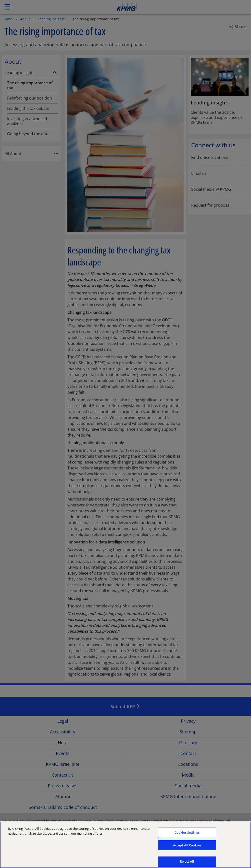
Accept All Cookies (187, 847)
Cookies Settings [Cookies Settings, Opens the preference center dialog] (187, 834)
